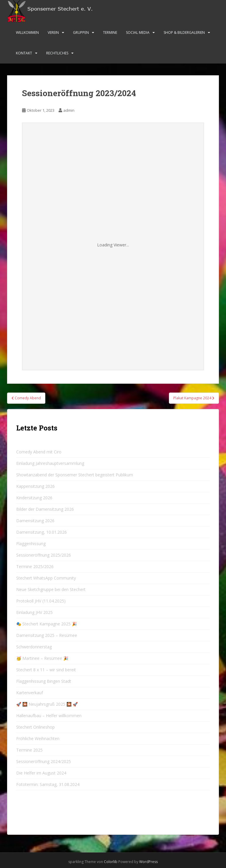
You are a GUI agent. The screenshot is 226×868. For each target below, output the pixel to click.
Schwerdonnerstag (34, 647)
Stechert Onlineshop (35, 727)
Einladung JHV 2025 (34, 612)
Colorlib (111, 862)
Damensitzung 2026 (35, 521)
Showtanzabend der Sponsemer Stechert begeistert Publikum (75, 475)
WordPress (148, 862)
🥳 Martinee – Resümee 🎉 (42, 658)
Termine (110, 32)
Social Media (138, 32)
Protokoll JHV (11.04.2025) (41, 601)
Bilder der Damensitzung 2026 (45, 509)
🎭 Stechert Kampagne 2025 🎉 (46, 624)
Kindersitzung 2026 (34, 498)
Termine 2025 (29, 750)
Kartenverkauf (30, 693)
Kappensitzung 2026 (35, 486)
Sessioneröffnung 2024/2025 (44, 761)
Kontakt (24, 53)
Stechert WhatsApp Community (46, 578)
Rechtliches (57, 53)
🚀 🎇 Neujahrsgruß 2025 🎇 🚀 (47, 704)
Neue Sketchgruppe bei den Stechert (51, 589)
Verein (53, 32)
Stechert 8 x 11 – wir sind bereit (46, 670)
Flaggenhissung (31, 544)
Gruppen (81, 32)
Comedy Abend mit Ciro (39, 452)
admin (69, 110)
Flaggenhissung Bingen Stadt (44, 681)
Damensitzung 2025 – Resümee (47, 635)
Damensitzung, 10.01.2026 (41, 532)
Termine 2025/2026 (35, 566)
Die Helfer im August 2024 (41, 773)
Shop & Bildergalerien (184, 32)
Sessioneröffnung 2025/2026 (44, 555)
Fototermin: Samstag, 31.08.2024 (48, 784)
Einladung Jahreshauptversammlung (50, 463)
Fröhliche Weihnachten (38, 738)
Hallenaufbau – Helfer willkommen (49, 716)
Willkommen (27, 32)
